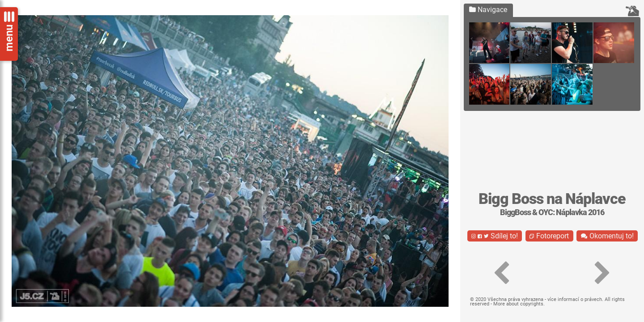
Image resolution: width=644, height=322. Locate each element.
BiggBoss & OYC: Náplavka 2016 (552, 212)
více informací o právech (575, 299)
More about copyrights (518, 304)
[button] (502, 273)
